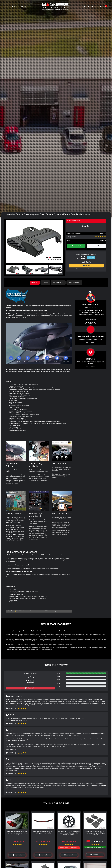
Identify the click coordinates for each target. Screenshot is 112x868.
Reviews (46, 282)
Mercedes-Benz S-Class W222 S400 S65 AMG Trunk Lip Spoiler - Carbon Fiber (17, 833)
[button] (61, 242)
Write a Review (30, 688)
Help (86, 6)
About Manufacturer (75, 282)
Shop (7, 6)
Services (15, 6)
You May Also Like (59, 282)
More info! (103, 233)
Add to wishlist (96, 246)
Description (35, 282)
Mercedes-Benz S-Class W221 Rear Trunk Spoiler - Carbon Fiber (43, 832)
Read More (91, 343)
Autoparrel (103, 240)
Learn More (91, 258)
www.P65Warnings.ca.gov (50, 611)
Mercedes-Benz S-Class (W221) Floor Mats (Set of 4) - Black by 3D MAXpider (95, 833)
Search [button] (94, 6)
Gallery (24, 6)
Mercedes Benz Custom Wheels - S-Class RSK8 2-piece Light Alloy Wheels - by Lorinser (69, 833)
